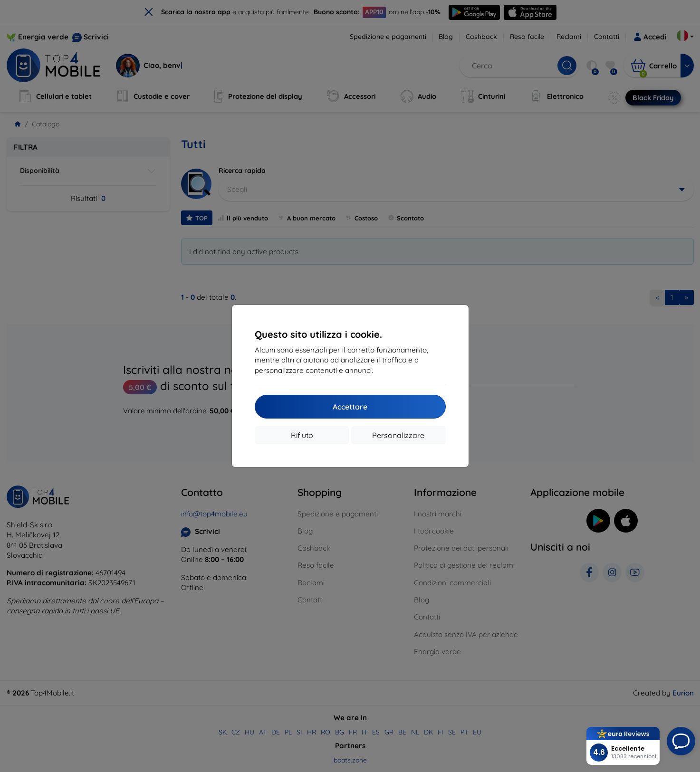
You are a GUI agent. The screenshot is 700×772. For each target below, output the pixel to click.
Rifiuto (302, 435)
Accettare (350, 407)
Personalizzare (398, 435)
